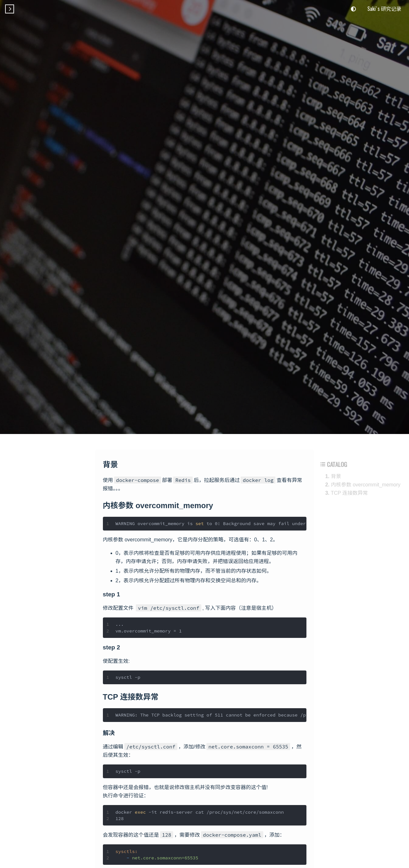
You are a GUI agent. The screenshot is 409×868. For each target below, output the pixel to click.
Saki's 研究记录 (384, 9)
